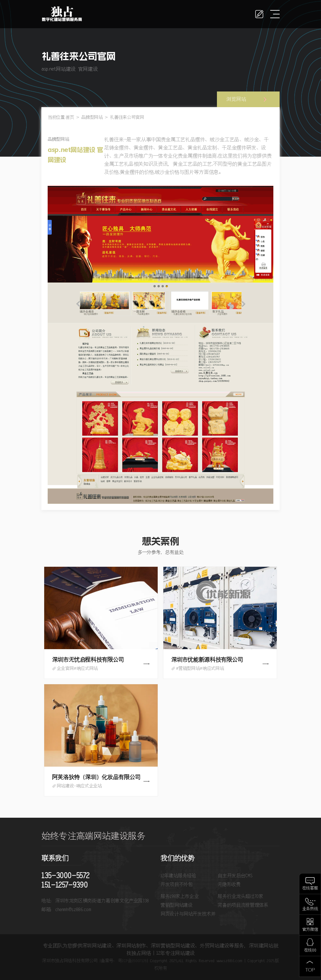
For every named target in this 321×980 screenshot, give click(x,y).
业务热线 (310, 909)
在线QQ (310, 950)
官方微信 (310, 930)
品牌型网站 (92, 117)
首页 (70, 117)
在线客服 (310, 888)
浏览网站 (236, 99)
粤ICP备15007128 (132, 961)
